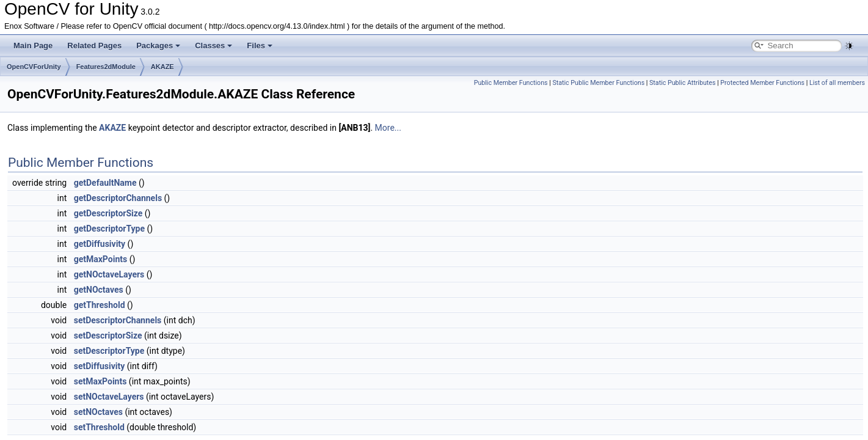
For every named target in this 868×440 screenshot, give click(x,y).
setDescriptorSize (108, 335)
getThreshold (100, 305)
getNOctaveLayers (109, 274)
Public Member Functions (511, 83)
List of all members (837, 83)
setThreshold (99, 427)
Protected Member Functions (762, 83)
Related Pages (94, 46)
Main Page (33, 46)
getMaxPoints (101, 259)
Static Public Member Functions (598, 83)
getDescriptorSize (108, 213)
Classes (213, 46)
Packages (158, 46)
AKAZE (162, 67)
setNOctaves (98, 412)
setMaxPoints (100, 381)
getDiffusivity (100, 244)
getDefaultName (105, 183)
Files (260, 46)
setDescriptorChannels (118, 320)
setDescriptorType (109, 351)
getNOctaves (99, 290)
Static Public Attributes (682, 83)
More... (388, 128)
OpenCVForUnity (34, 67)
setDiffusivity (100, 366)
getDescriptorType (109, 229)
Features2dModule (106, 67)
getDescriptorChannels (118, 198)
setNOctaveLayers (109, 397)
